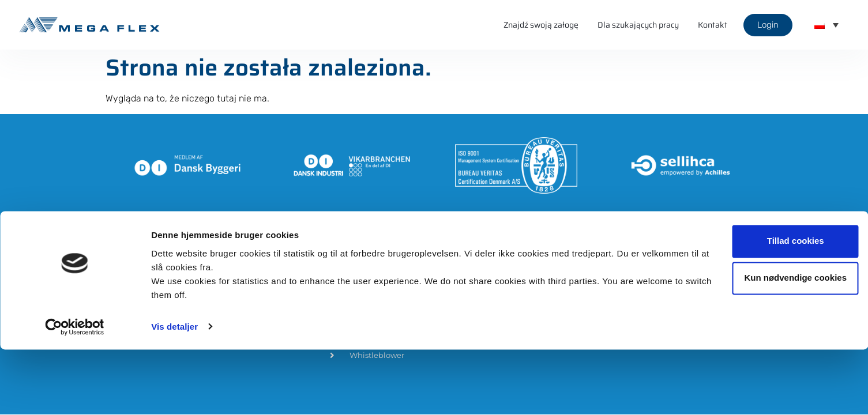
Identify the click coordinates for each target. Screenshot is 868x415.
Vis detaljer (174, 392)
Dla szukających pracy (638, 25)
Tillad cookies (772, 307)
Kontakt (713, 25)
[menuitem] (826, 25)
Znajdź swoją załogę (541, 25)
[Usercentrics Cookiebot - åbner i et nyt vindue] (75, 393)
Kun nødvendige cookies (772, 344)
